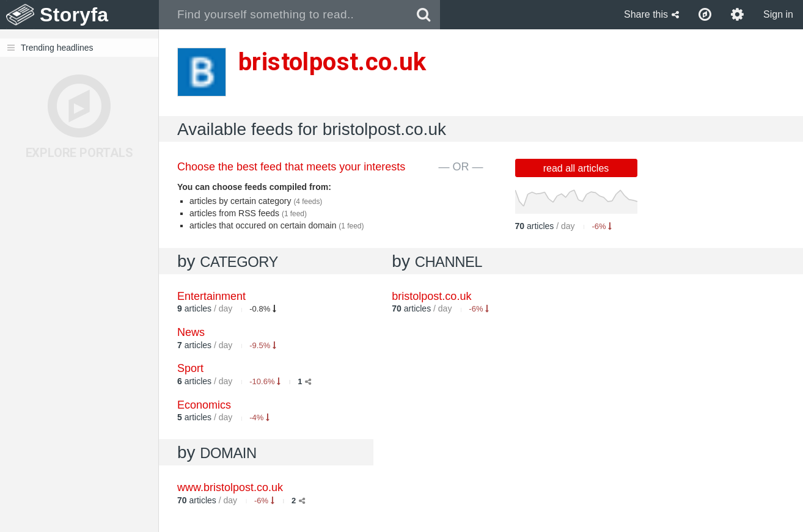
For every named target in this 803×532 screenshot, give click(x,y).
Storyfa (74, 15)
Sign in (778, 14)
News (191, 332)
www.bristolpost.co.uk (230, 487)
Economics (204, 405)
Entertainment (211, 296)
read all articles (576, 168)
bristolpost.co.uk (431, 296)
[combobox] (283, 15)
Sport (190, 368)
